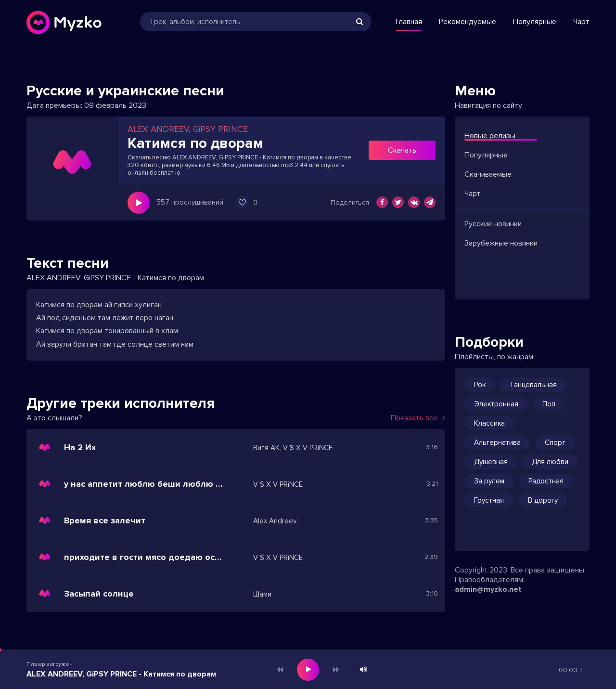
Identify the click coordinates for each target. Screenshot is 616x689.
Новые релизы (490, 136)
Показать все (418, 418)
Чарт (581, 22)
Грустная (489, 500)
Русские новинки (493, 224)
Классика (489, 423)
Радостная (546, 481)
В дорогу (543, 500)
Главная (409, 22)
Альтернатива (497, 442)
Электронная (496, 404)
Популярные (535, 22)
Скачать (402, 150)
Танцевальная (533, 385)
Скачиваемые (488, 174)
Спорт (555, 442)
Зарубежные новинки (501, 243)
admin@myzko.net (488, 589)
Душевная (491, 462)
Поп (549, 404)
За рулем (489, 481)
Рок (480, 385)
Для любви (550, 462)
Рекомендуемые (468, 22)
